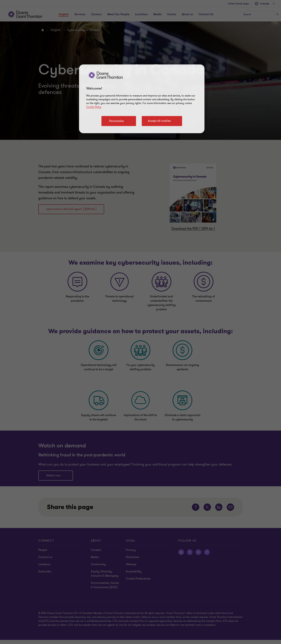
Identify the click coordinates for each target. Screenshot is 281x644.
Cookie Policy (94, 107)
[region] (142, 99)
